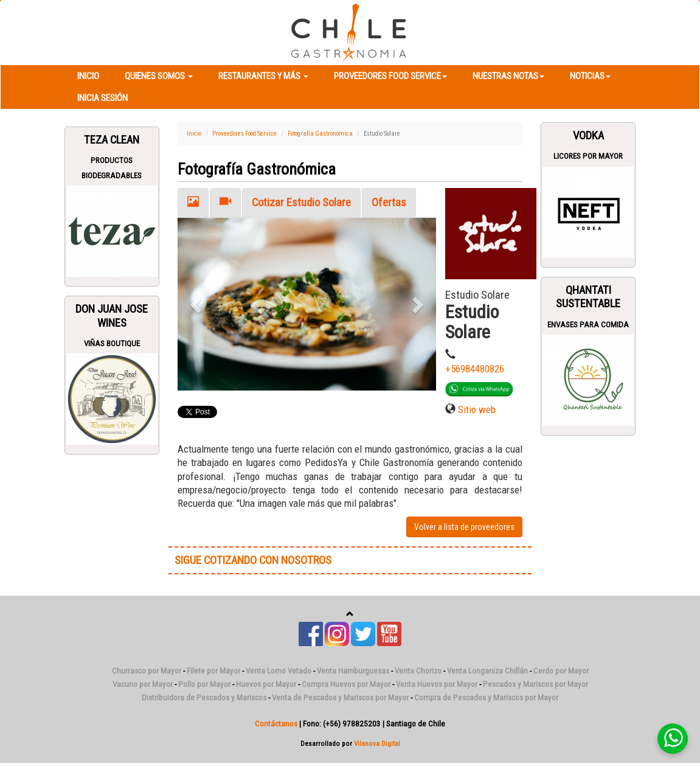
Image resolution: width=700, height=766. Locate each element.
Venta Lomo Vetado (279, 671)
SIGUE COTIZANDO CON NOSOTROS (253, 560)
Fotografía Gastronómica (320, 134)
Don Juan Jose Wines (112, 316)
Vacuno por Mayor (143, 684)
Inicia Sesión (102, 98)
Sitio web (477, 409)
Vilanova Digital (377, 743)
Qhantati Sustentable (588, 297)
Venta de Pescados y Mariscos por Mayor (340, 698)
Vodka (588, 136)
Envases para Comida (588, 325)
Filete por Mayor (213, 671)
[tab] (193, 203)
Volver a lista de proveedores (464, 527)
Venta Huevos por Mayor (437, 684)
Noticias (590, 76)
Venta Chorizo (418, 671)
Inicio (88, 76)
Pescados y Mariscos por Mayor (535, 684)
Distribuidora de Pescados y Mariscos (204, 698)
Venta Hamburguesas (353, 671)
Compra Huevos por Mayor (346, 684)
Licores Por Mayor (588, 156)
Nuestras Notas (508, 76)
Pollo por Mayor (204, 684)
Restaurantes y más (263, 76)
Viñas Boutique (112, 343)
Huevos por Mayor (266, 684)
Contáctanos (276, 724)
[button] (197, 304)
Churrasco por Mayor (147, 671)
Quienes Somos (159, 76)
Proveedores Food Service (390, 76)
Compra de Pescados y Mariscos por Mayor (486, 698)
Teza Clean (112, 140)
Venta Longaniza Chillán (487, 671)
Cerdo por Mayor (561, 671)
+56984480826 (475, 369)
